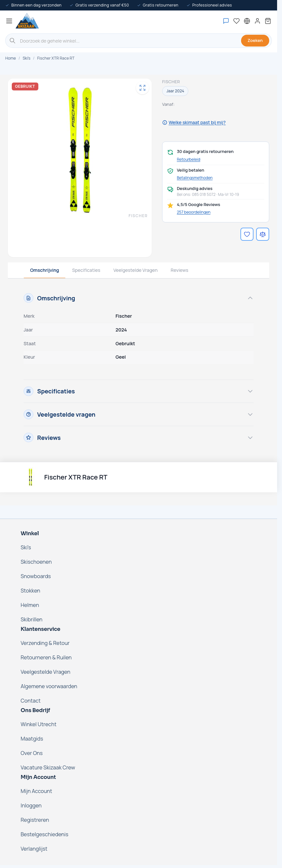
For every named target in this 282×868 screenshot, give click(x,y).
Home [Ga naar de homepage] (10, 58)
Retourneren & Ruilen (46, 657)
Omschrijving (45, 270)
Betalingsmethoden (195, 178)
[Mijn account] (257, 21)
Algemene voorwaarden (49, 686)
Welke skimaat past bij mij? (194, 122)
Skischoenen (36, 562)
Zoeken (255, 40)
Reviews (179, 270)
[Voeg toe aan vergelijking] (263, 234)
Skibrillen (32, 619)
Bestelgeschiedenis (45, 834)
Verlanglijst (34, 849)
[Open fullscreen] (142, 88)
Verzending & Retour (45, 643)
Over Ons (32, 753)
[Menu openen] (9, 21)
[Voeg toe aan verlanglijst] (247, 234)
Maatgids (32, 739)
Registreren (35, 820)
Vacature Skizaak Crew (48, 767)
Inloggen (31, 805)
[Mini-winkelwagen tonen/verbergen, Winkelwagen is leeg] (268, 21)
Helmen (30, 605)
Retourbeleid (189, 160)
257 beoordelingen (194, 212)
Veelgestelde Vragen (135, 270)
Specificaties (86, 270)
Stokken (30, 591)
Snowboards (36, 576)
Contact (31, 701)
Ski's (27, 58)
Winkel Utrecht (38, 724)
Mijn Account (36, 791)
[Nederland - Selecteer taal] (247, 21)
